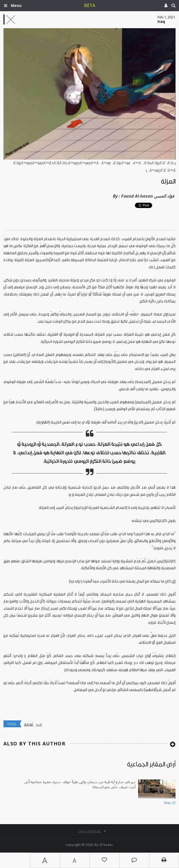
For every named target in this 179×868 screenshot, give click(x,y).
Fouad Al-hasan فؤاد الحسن (148, 196)
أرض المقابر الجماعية (151, 764)
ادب (39, 724)
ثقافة (29, 724)
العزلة (168, 182)
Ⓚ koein (106, 845)
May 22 (170, 803)
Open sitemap (89, 831)
